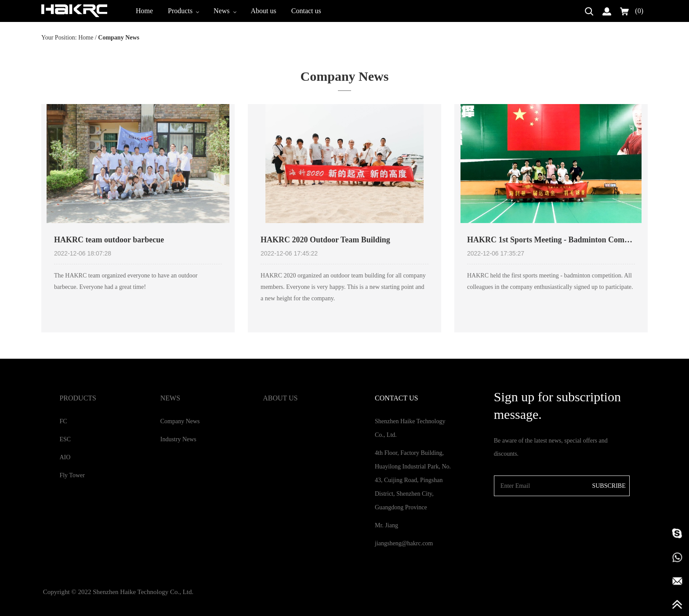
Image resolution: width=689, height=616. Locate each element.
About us (264, 11)
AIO (65, 457)
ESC (65, 439)
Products (183, 11)
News (225, 11)
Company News (180, 421)
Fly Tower (72, 475)
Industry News (178, 439)
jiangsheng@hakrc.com (404, 543)
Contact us (306, 11)
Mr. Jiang (386, 525)
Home (144, 11)
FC (63, 421)
